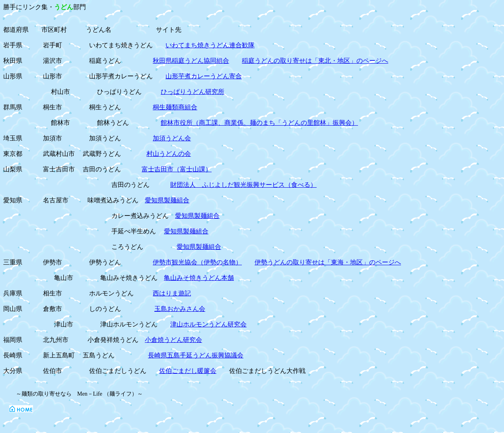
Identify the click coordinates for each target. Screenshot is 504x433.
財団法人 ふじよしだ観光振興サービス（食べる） (243, 185)
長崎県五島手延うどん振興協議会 (196, 355)
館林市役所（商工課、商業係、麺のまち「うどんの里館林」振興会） (259, 123)
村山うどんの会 (169, 154)
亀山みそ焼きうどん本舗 (199, 278)
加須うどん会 (172, 138)
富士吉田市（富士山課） (177, 169)
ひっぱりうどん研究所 (193, 92)
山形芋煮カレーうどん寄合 (204, 76)
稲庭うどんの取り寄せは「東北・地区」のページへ (315, 61)
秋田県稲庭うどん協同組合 (191, 61)
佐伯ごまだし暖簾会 (188, 371)
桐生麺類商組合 (175, 107)
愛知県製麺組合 (167, 200)
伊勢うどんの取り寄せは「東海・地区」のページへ (328, 262)
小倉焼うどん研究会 (173, 340)
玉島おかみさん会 (180, 309)
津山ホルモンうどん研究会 (208, 324)
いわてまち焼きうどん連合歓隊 (210, 45)
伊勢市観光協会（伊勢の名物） (197, 262)
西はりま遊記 (172, 293)
